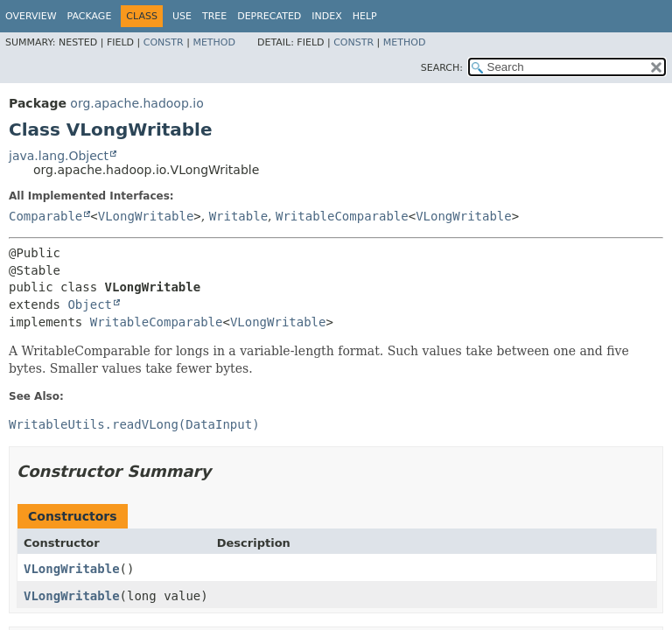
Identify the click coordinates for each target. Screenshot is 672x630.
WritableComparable (342, 216)
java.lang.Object (59, 156)
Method (214, 42)
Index (326, 16)
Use (182, 16)
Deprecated (269, 16)
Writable (238, 216)
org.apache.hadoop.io (136, 103)
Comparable (45, 216)
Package (90, 16)
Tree (214, 16)
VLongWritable (146, 216)
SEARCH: (442, 68)
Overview (31, 16)
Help (365, 16)
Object (90, 304)
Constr (164, 42)
